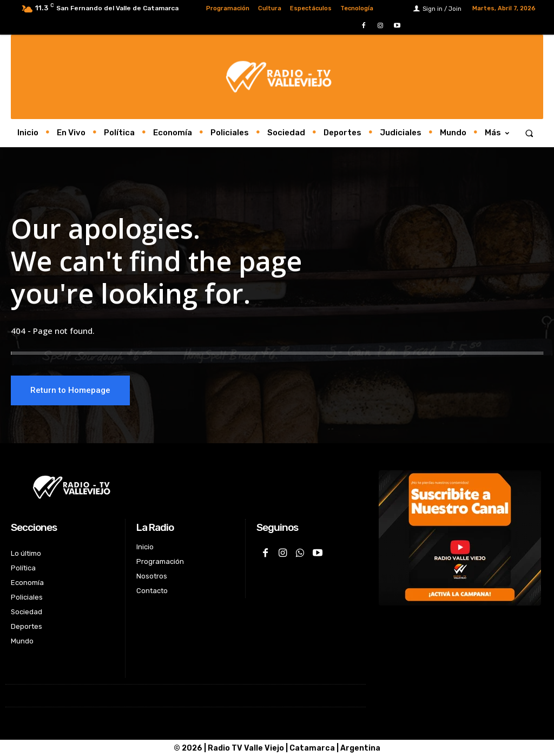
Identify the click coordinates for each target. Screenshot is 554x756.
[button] (529, 133)
